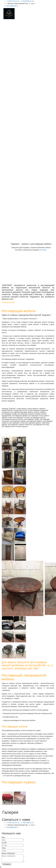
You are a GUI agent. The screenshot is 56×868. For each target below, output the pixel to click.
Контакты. (43, 250)
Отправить (7, 864)
